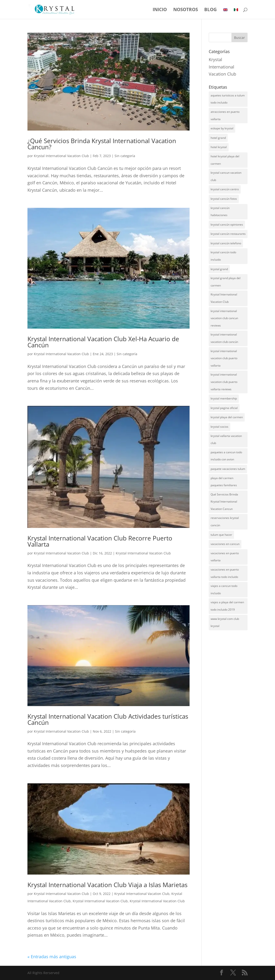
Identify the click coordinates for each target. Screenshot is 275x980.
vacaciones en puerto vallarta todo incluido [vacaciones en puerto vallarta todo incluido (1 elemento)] (225, 573)
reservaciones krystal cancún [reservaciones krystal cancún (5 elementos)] (225, 522)
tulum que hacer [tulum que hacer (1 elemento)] (221, 535)
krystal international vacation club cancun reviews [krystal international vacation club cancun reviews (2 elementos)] (224, 318)
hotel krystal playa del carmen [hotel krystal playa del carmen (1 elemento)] (225, 160)
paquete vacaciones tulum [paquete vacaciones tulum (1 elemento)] (228, 469)
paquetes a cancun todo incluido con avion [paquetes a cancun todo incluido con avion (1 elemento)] (226, 456)
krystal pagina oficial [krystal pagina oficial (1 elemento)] (224, 408)
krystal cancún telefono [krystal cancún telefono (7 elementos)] (226, 243)
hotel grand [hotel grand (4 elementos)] (218, 138)
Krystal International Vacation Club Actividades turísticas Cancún (108, 719)
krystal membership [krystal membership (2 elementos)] (224, 398)
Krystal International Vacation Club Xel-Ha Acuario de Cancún (103, 342)
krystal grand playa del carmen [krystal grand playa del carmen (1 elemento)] (226, 282)
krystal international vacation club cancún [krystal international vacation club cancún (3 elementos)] (224, 338)
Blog (211, 10)
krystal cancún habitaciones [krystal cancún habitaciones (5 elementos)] (220, 212)
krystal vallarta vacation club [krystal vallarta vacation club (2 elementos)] (226, 440)
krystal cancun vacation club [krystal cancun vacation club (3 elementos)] (226, 176)
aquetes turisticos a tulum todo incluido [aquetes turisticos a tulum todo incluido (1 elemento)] (228, 99)
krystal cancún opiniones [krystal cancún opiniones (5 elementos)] (227, 225)
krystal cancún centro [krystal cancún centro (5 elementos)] (225, 189)
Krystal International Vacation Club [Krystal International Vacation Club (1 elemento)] (224, 298)
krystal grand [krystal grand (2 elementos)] (219, 269)
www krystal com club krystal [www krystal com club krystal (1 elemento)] (225, 622)
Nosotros (186, 10)
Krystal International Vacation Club (61, 156)
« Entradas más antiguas (52, 957)
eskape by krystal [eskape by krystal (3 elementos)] (222, 128)
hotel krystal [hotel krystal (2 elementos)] (219, 147)
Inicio (160, 10)
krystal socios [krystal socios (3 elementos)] (220, 427)
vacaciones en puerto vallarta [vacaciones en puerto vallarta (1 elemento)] (225, 557)
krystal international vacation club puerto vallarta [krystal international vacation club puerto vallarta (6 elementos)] (224, 358)
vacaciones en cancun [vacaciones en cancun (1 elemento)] (225, 544)
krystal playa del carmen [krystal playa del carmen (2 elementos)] (227, 417)
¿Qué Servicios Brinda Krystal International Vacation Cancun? (102, 144)
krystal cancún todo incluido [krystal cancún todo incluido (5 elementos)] (223, 256)
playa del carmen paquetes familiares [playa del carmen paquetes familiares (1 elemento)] (224, 482)
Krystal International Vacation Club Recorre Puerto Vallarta (100, 541)
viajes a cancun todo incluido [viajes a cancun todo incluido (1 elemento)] (224, 590)
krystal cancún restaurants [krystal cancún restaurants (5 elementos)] (228, 234)
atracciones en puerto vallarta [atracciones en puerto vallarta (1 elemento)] (225, 115)
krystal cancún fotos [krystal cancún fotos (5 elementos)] (224, 199)
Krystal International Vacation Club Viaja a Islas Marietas (107, 885)
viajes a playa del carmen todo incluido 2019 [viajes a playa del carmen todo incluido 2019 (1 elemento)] (227, 606)
